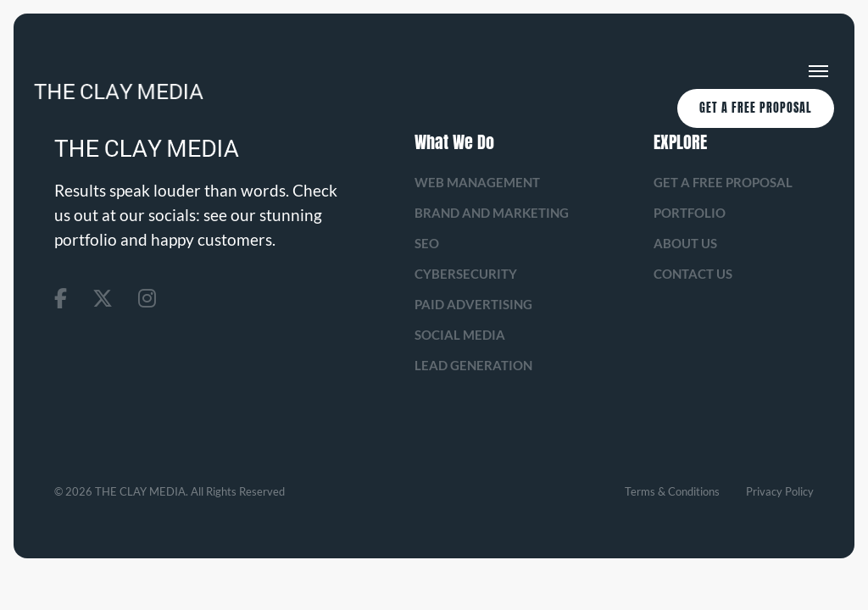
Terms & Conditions (672, 491)
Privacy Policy (780, 491)
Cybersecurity (466, 274)
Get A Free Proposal (756, 108)
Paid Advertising (473, 304)
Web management (477, 182)
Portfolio (690, 213)
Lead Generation (473, 365)
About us (685, 243)
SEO (427, 243)
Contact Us (693, 274)
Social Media (460, 335)
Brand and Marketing (492, 213)
